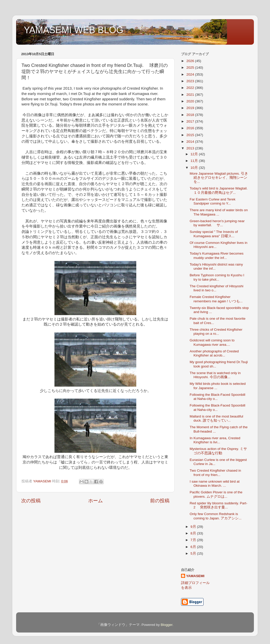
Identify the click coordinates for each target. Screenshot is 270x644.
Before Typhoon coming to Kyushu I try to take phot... (217, 277)
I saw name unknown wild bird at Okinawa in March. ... (215, 484)
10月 (195, 168)
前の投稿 (160, 501)
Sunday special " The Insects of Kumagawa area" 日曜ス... (214, 234)
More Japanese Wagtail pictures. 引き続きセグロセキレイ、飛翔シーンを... (219, 178)
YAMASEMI (195, 576)
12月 (195, 154)
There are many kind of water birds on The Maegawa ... (219, 212)
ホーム (95, 501)
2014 (191, 142)
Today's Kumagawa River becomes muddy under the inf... (217, 255)
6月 (194, 547)
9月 (194, 527)
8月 (194, 533)
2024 (191, 74)
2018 (191, 115)
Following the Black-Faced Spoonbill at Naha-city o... (218, 397)
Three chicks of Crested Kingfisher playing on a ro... (216, 332)
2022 (191, 88)
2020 (191, 101)
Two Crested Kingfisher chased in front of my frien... (215, 473)
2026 (191, 61)
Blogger (166, 625)
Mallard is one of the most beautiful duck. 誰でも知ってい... (216, 418)
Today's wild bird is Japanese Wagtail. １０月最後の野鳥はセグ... (219, 190)
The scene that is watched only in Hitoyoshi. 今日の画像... (215, 375)
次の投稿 (31, 501)
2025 (191, 68)
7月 (194, 540)
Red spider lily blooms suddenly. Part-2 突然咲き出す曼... (219, 505)
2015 (191, 135)
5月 (194, 553)
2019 (191, 108)
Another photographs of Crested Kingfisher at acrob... (214, 353)
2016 (191, 128)
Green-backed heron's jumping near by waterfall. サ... (217, 223)
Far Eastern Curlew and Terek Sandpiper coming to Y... (213, 201)
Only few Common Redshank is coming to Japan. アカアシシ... (216, 516)
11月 (195, 161)
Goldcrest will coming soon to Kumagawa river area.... (212, 342)
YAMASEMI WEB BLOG (74, 30)
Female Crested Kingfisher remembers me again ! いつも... (216, 299)
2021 (191, 95)
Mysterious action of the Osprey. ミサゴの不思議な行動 (218, 451)
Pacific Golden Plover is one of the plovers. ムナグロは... (216, 494)
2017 (191, 121)
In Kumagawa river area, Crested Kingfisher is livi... (215, 440)
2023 (191, 81)
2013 (191, 148)
